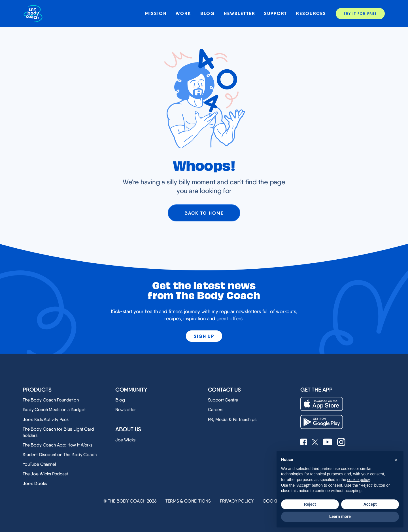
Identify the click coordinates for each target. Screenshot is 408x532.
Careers (216, 410)
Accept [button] (370, 504)
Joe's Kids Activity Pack (46, 419)
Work (183, 13)
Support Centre (223, 400)
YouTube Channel (39, 464)
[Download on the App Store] (322, 404)
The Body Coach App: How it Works (58, 445)
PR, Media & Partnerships (232, 419)
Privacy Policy (237, 501)
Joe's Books (35, 483)
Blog (208, 13)
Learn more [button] (340, 516)
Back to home (204, 213)
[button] (396, 460)
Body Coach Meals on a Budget (54, 410)
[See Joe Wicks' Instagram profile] (341, 443)
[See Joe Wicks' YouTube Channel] (328, 443)
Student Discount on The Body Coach (60, 455)
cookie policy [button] (358, 480)
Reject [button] (310, 504)
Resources (311, 13)
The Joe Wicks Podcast (45, 474)
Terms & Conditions (188, 501)
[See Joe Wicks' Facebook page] (304, 443)
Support (275, 13)
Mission (156, 13)
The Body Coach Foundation (51, 400)
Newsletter (239, 13)
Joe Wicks (126, 440)
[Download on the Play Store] (322, 422)
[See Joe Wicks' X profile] (315, 443)
